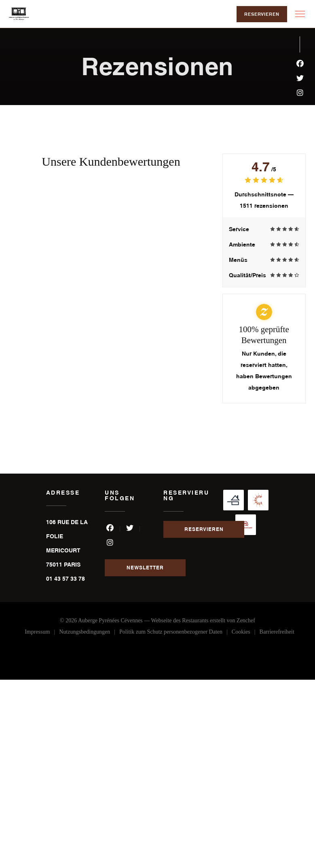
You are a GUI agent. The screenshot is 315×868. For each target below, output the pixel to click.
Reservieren (262, 14)
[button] (300, 14)
